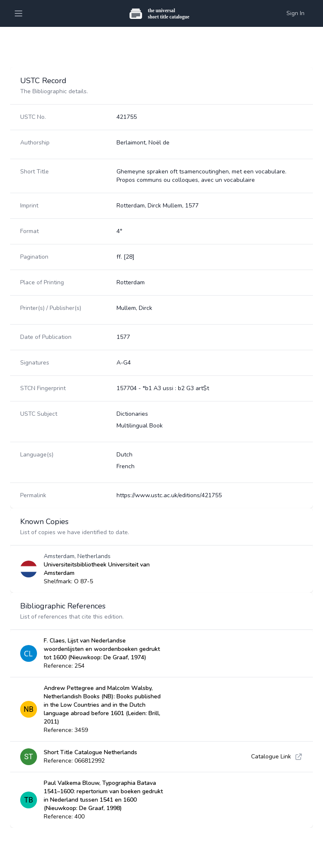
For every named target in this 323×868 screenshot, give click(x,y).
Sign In (295, 13)
